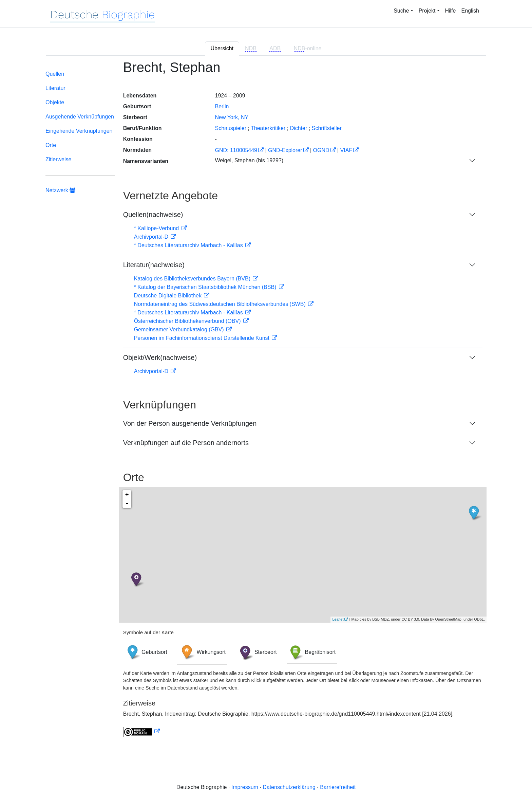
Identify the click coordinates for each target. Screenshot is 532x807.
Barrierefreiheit (338, 787)
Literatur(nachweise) (154, 265)
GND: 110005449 (236, 150)
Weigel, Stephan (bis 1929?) (249, 160)
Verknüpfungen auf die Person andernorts (186, 443)
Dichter (299, 128)
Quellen (55, 74)
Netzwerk (60, 190)
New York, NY (232, 117)
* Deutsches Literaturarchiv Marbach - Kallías (189, 245)
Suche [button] (401, 11)
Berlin (222, 106)
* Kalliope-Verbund (157, 228)
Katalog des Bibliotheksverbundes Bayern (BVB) (193, 279)
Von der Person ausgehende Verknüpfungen (190, 423)
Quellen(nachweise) (153, 215)
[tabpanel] (266, 402)
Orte (51, 145)
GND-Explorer (285, 150)
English (470, 11)
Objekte (55, 102)
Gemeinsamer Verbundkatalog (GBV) (180, 329)
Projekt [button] (427, 11)
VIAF (346, 150)
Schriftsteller (327, 128)
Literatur (55, 88)
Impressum (245, 787)
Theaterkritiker (268, 128)
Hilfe (451, 11)
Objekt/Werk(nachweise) (160, 357)
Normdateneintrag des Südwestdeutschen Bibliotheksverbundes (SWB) (221, 304)
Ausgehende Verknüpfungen (80, 117)
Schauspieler (231, 128)
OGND (321, 150)
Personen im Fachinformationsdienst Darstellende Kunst (203, 338)
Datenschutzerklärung (289, 787)
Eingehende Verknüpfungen (79, 131)
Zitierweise (58, 159)
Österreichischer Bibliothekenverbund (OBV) (188, 321)
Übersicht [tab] (222, 48)
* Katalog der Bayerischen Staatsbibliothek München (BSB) (206, 287)
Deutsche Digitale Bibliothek (169, 296)
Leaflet (338, 619)
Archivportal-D (152, 237)
